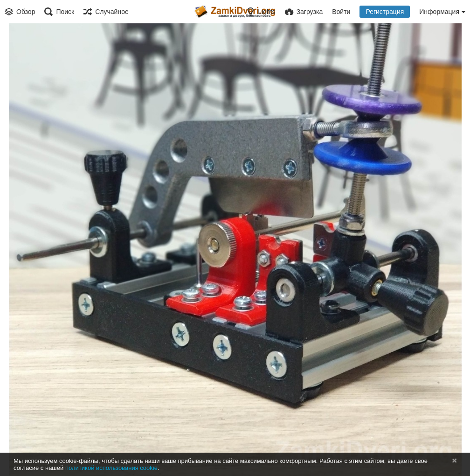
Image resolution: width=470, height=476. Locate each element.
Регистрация (385, 12)
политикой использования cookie (111, 468)
